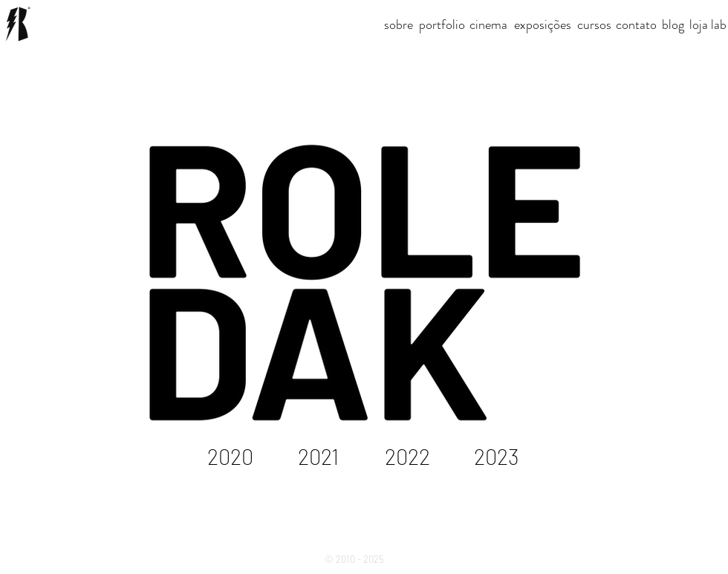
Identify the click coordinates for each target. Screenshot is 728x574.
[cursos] (594, 25)
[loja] (699, 25)
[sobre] (399, 25)
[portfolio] (442, 25)
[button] (488, 25)
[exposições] (543, 25)
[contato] (636, 25)
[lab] (719, 25)
